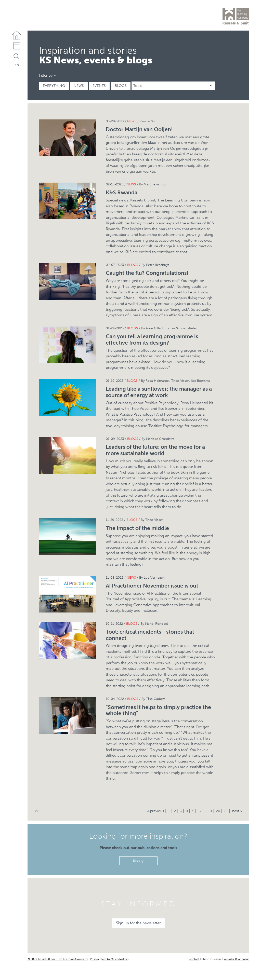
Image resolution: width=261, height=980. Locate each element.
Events (99, 86)
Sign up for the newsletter (138, 923)
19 (210, 811)
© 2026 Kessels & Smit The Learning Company (58, 959)
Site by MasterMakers (115, 959)
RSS (37, 811)
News (79, 86)
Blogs (121, 86)
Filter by (46, 75)
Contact (194, 959)
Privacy (95, 959)
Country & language (237, 959)
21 (226, 811)
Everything (54, 86)
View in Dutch (149, 121)
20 (218, 811)
